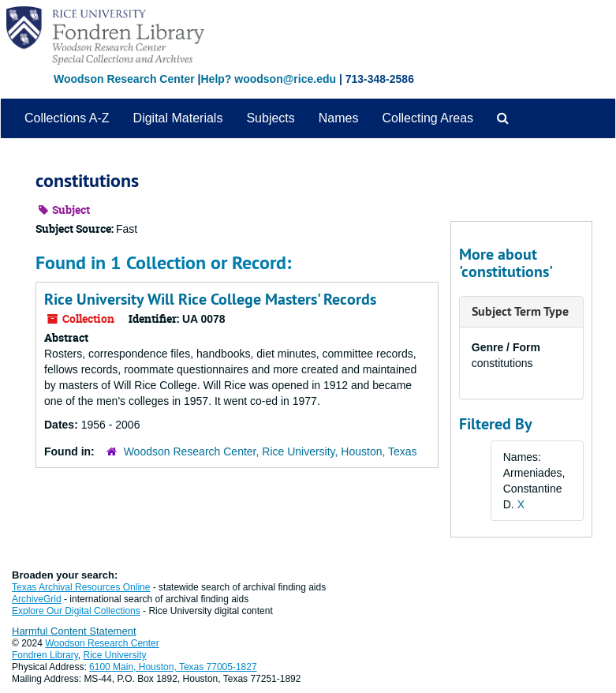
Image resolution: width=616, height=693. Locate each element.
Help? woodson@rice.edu (268, 79)
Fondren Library (45, 655)
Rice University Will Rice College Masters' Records (210, 299)
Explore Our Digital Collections (76, 611)
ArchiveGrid (37, 599)
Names (339, 118)
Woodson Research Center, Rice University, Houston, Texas (271, 451)
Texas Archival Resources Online (81, 587)
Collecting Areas (427, 118)
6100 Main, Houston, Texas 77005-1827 (173, 667)
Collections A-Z (67, 118)
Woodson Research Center (124, 79)
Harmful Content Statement (74, 631)
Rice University (115, 655)
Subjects (270, 118)
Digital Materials (178, 118)
